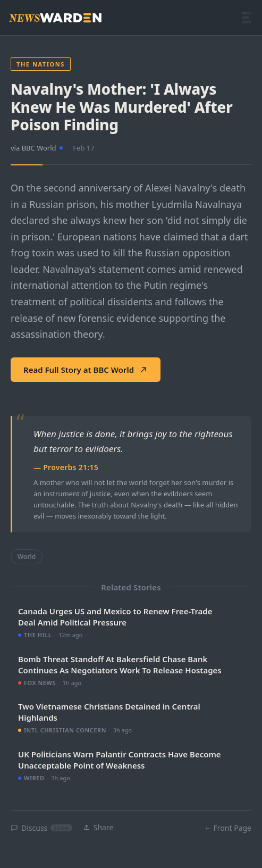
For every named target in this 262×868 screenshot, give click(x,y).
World (27, 557)
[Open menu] (247, 18)
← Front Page (228, 828)
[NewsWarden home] (55, 18)
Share (98, 827)
